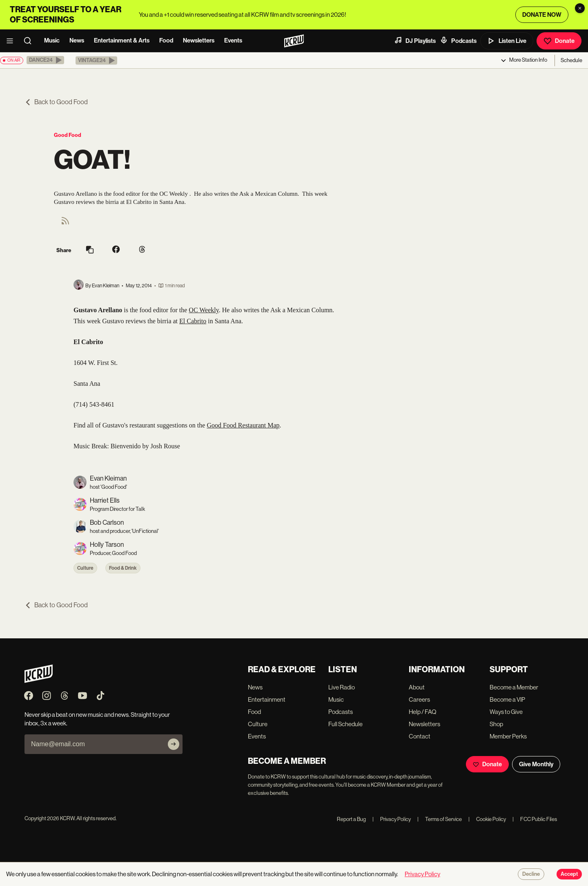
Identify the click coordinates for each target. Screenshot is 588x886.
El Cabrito (193, 321)
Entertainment (267, 699)
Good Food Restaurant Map (243, 425)
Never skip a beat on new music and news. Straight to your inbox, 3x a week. (97, 719)
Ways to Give (506, 712)
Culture (85, 568)
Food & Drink (123, 568)
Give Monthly (536, 764)
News (77, 40)
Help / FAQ (423, 712)
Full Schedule (345, 724)
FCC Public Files (535, 819)
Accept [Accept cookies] (569, 874)
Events (233, 40)
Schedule (571, 60)
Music (52, 40)
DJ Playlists (415, 40)
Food (166, 40)
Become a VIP (507, 699)
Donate (559, 41)
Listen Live (507, 41)
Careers (419, 699)
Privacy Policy (392, 819)
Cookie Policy (487, 819)
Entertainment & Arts (122, 40)
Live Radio (342, 687)
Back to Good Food (56, 102)
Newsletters (199, 40)
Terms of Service (440, 819)
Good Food (68, 135)
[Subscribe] (174, 744)
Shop (496, 724)
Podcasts (458, 40)
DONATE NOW (542, 15)
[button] (45, 60)
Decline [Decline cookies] (531, 874)
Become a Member (514, 687)
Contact (420, 736)
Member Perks (508, 736)
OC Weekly (204, 310)
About (417, 687)
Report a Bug (351, 819)
